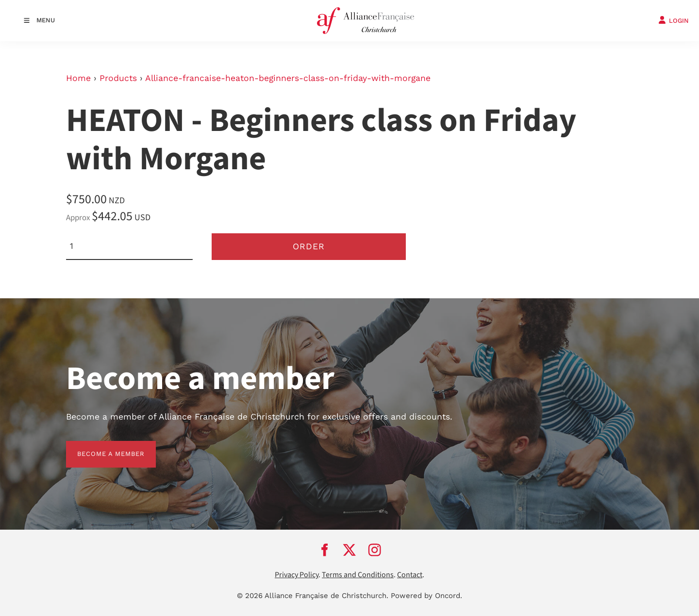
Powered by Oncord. (426, 596)
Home (78, 78)
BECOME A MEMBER (100, 446)
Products (118, 78)
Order (309, 246)
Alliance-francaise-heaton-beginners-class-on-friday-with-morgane (288, 78)
